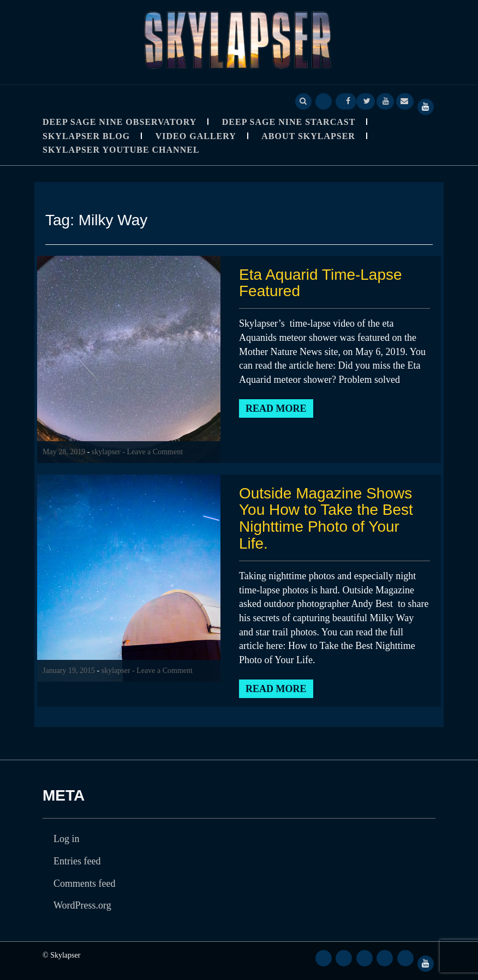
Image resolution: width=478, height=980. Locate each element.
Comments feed (84, 883)
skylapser (106, 452)
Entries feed (77, 861)
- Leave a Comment (153, 452)
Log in (67, 839)
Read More (276, 408)
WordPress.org (82, 905)
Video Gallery (196, 136)
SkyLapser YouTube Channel (121, 150)
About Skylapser (308, 136)
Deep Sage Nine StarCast (289, 122)
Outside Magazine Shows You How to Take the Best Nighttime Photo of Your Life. (326, 518)
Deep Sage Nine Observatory (119, 122)
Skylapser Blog (86, 136)
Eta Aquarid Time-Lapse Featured (321, 283)
